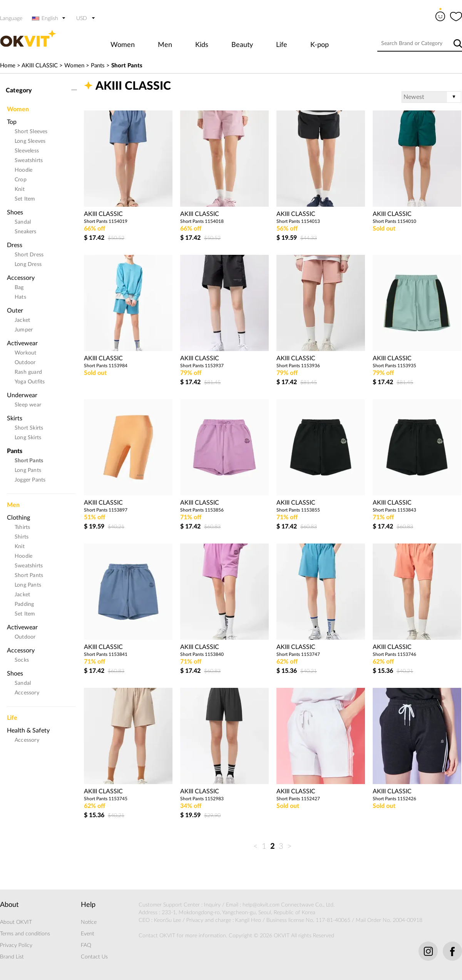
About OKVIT (16, 922)
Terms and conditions (25, 934)
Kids (202, 45)
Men (165, 45)
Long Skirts (28, 438)
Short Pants (127, 66)
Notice (89, 922)
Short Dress (29, 255)
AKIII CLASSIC (40, 66)
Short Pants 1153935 (394, 366)
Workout (25, 353)
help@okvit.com (261, 905)
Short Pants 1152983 (202, 799)
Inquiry (212, 905)
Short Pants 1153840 (202, 654)
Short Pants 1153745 (106, 799)
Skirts (15, 418)
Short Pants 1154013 (298, 221)
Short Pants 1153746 (394, 654)
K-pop (320, 45)
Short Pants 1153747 (298, 654)
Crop (21, 180)
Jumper (24, 330)
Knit (20, 189)
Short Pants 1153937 (202, 366)
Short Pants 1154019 (106, 221)
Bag (19, 288)
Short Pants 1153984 (106, 366)
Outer (15, 311)
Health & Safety (28, 731)
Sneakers (26, 232)
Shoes (15, 212)
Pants (98, 66)
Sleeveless (27, 151)
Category (19, 90)
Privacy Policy (16, 945)
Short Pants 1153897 (106, 510)
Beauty (242, 45)
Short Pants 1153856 (202, 510)
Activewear (22, 343)
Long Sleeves (30, 141)
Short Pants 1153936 (298, 366)
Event (88, 934)
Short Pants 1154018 (202, 221)
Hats (20, 297)
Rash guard (28, 372)
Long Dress (28, 264)
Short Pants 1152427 (298, 799)
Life (282, 45)
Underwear (22, 395)
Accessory (21, 278)
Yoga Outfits (30, 382)
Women (123, 45)
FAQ (86, 945)
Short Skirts (29, 428)
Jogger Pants (30, 480)
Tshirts (22, 527)
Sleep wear (28, 405)
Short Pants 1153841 (106, 654)
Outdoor (25, 363)
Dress (15, 245)
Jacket (22, 320)
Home (8, 66)
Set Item (25, 199)
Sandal (23, 222)
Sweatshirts (29, 161)
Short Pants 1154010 (394, 221)
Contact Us (94, 957)
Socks (22, 660)
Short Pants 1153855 (298, 510)
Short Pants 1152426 (394, 799)
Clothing (18, 518)
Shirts (22, 537)
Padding (24, 604)
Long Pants (28, 470)
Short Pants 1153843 (394, 510)
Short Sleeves (31, 132)
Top (12, 122)
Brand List (12, 957)
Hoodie (23, 170)
